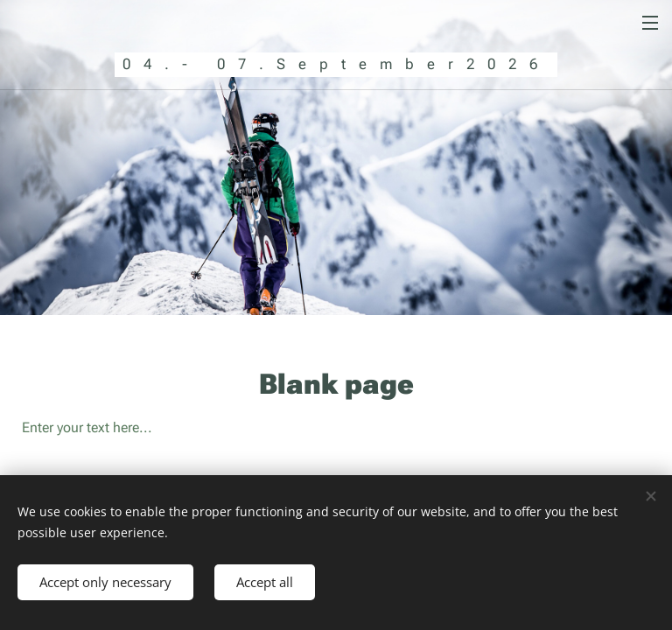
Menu (650, 23)
